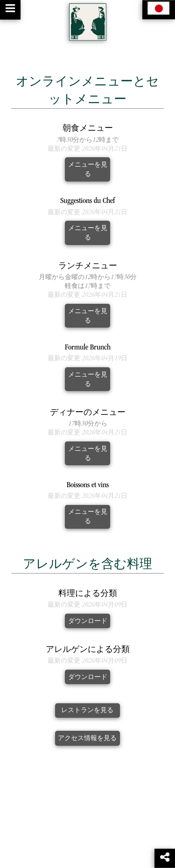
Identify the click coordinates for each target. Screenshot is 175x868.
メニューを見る (88, 170)
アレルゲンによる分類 (88, 650)
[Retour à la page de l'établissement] (88, 22)
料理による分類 (88, 594)
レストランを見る (87, 710)
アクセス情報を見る (87, 738)
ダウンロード (88, 621)
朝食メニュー (88, 129)
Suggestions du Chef (87, 201)
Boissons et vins (88, 486)
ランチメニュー (88, 267)
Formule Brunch (88, 348)
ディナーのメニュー (88, 413)
